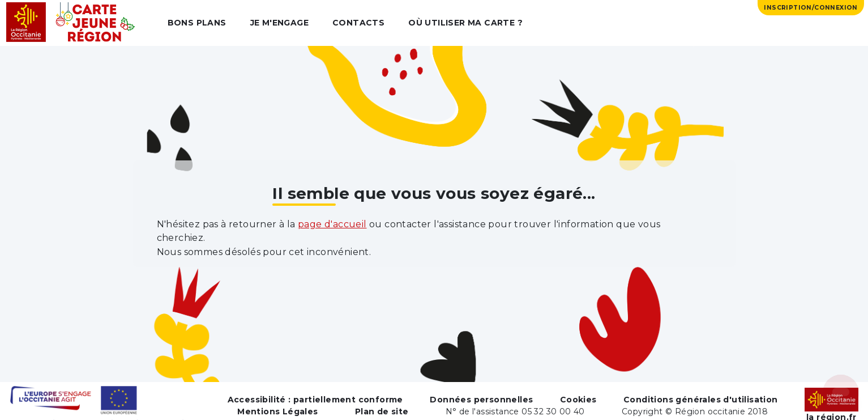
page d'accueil (332, 224)
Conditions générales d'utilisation (701, 400)
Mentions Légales (277, 411)
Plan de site (382, 411)
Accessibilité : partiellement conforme (315, 400)
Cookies (578, 400)
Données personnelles (481, 400)
